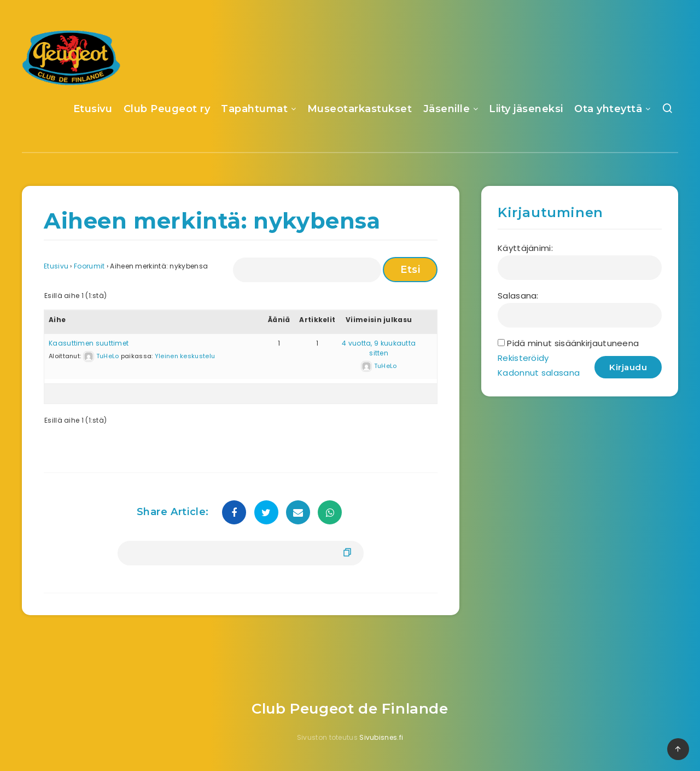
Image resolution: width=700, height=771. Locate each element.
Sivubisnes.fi (381, 737)
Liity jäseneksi (526, 109)
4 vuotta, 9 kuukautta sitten (379, 348)
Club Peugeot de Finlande (350, 709)
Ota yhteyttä (608, 109)
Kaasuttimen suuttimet (89, 343)
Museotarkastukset (360, 109)
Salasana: (518, 296)
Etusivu (93, 109)
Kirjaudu (628, 367)
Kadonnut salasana (539, 373)
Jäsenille (447, 109)
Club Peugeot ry (167, 109)
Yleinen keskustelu (185, 356)
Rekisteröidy (523, 358)
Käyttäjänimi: (525, 248)
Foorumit (89, 266)
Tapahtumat (254, 109)
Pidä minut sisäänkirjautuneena (573, 343)
